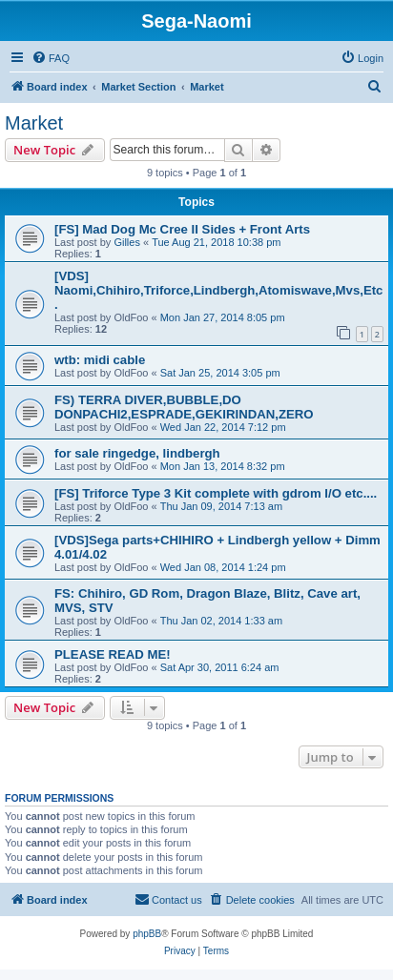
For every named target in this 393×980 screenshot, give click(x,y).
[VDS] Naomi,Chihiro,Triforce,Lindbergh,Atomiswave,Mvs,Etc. (218, 290)
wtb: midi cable (100, 360)
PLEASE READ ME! (113, 654)
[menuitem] (51, 58)
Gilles (127, 242)
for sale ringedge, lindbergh (137, 453)
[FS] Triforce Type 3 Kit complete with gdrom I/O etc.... (216, 493)
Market (34, 123)
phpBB (147, 934)
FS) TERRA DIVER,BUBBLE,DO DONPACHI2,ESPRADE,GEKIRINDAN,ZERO (184, 407)
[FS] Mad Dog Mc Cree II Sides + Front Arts (182, 229)
